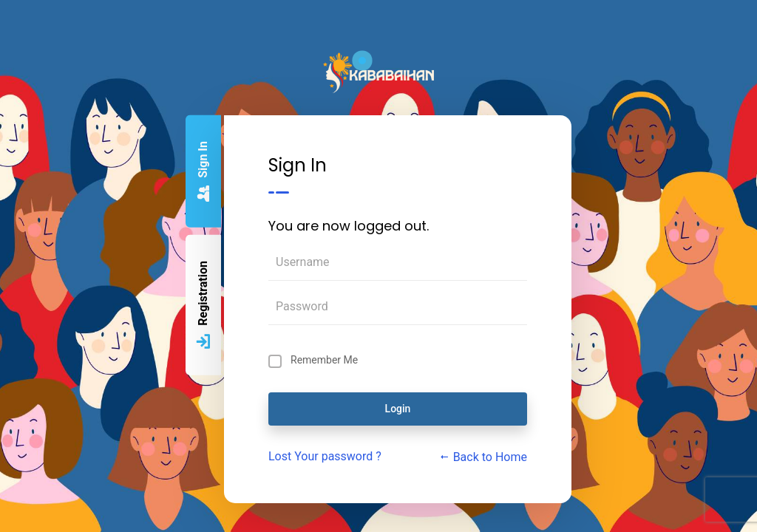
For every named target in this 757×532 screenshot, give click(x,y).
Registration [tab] (203, 306)
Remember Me (324, 360)
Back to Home (483, 457)
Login (398, 409)
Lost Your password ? (325, 456)
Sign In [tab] (203, 172)
